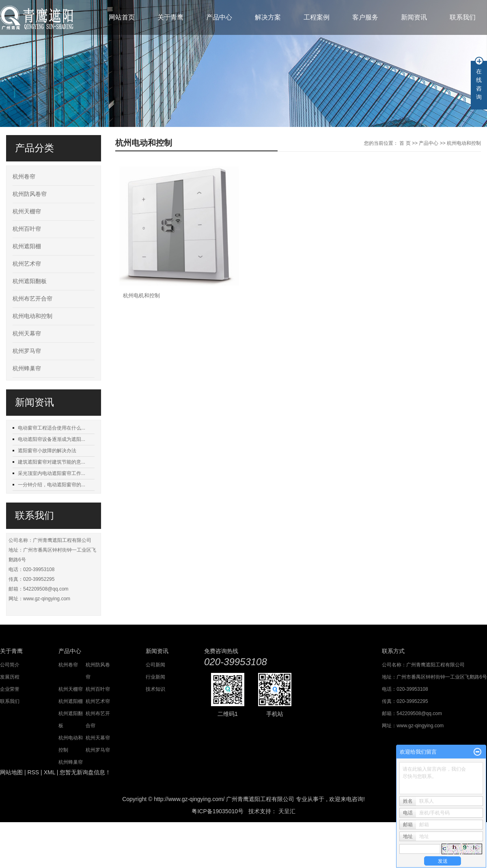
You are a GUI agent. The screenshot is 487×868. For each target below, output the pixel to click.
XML (50, 772)
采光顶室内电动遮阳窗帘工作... (52, 473)
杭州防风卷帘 (30, 194)
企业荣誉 (10, 689)
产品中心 (219, 17)
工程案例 (317, 17)
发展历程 (10, 677)
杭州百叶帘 (27, 229)
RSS (33, 772)
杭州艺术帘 (27, 264)
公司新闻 (155, 665)
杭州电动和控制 (32, 316)
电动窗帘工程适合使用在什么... (52, 428)
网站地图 (11, 772)
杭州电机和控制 (141, 295)
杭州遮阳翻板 (30, 281)
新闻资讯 (414, 17)
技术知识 (155, 689)
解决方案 (268, 17)
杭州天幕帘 (27, 334)
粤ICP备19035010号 (218, 811)
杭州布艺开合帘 (32, 299)
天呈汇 (286, 811)
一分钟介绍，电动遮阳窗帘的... (52, 485)
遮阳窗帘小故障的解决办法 (47, 451)
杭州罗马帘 (27, 351)
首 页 (405, 143)
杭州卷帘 (24, 177)
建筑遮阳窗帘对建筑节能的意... (52, 462)
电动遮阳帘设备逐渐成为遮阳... (52, 439)
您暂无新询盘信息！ (85, 772)
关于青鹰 (170, 17)
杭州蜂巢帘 (27, 368)
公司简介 (10, 665)
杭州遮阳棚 (27, 246)
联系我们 (463, 17)
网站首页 (122, 17)
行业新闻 (155, 677)
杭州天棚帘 (27, 212)
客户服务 (365, 17)
